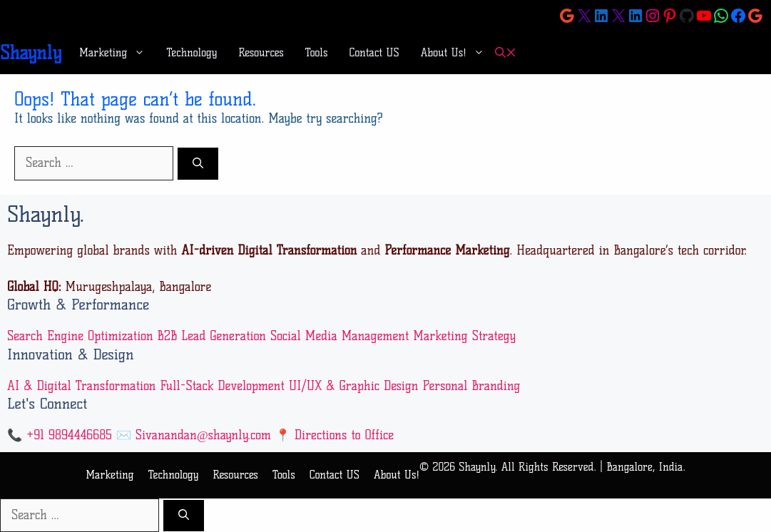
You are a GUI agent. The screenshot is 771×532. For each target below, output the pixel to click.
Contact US (374, 53)
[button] (506, 53)
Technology (192, 53)
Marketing (117, 53)
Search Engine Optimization (80, 336)
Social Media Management (339, 336)
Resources (261, 53)
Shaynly (31, 53)
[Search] (198, 164)
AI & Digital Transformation (82, 386)
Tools (317, 53)
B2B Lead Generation (212, 336)
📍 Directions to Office (335, 435)
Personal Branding (471, 386)
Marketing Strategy (464, 336)
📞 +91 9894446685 (60, 435)
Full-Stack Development (222, 386)
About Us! (458, 53)
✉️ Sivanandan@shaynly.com (194, 435)
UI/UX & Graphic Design (354, 386)
